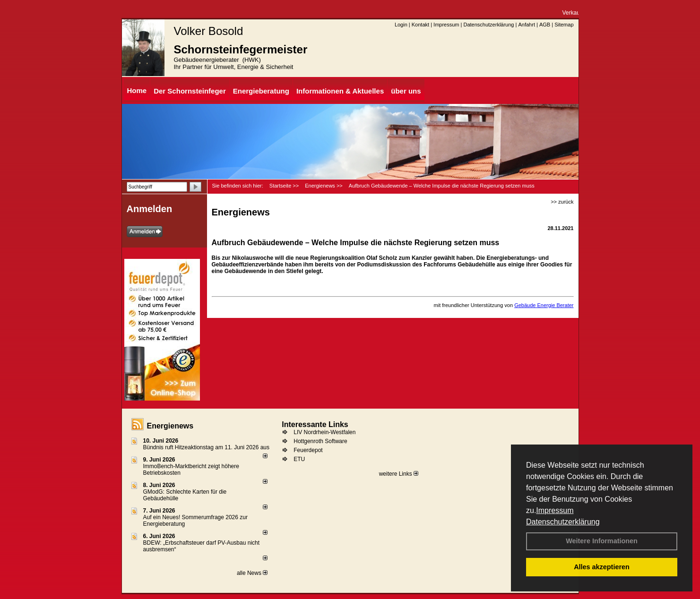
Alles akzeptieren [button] (602, 567)
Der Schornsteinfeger (190, 91)
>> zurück (562, 202)
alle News (252, 573)
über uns (406, 91)
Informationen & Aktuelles (340, 91)
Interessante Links (315, 424)
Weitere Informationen (602, 541)
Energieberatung (261, 91)
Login (401, 25)
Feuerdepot (308, 450)
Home (137, 90)
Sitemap (564, 25)
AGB (545, 25)
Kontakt (420, 25)
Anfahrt (526, 25)
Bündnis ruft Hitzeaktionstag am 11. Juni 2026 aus (207, 447)
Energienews (170, 426)
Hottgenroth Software (320, 441)
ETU (299, 459)
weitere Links (399, 474)
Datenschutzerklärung (563, 522)
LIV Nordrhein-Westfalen (324, 432)
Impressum (555, 510)
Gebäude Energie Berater (544, 305)
